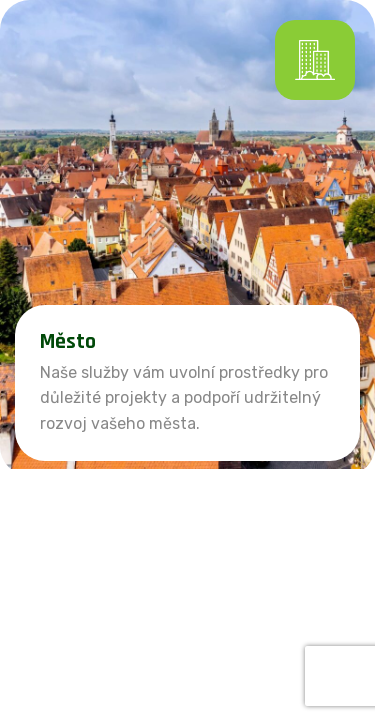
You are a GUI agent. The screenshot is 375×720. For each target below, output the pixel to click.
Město (68, 342)
